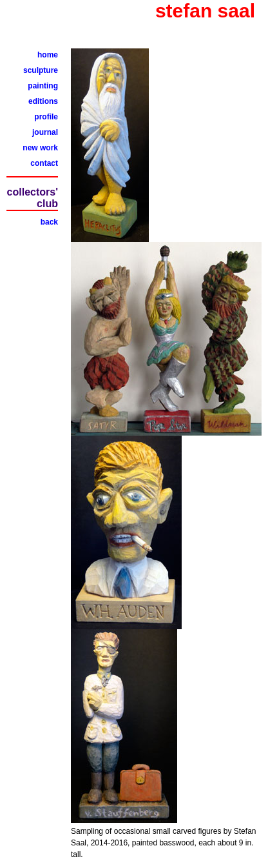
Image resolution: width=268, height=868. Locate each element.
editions (43, 101)
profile (46, 117)
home (48, 55)
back (49, 222)
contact (44, 163)
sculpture (41, 70)
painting (43, 86)
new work (40, 148)
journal (45, 132)
